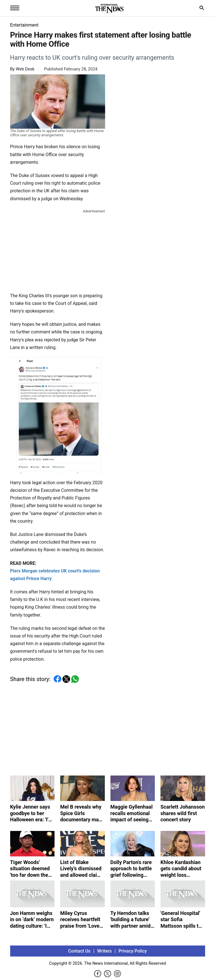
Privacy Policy (133, 951)
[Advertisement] (58, 250)
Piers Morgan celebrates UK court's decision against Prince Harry (55, 575)
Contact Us (79, 951)
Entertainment (24, 25)
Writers (104, 951)
